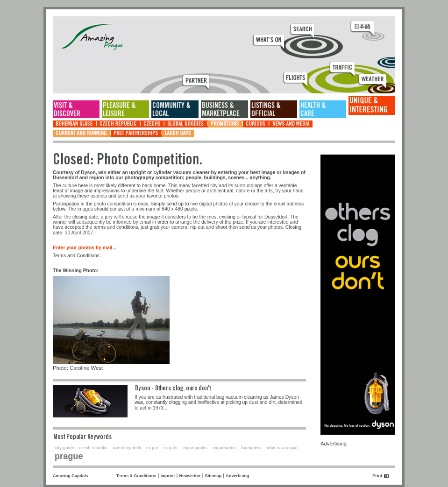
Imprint (168, 476)
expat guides (195, 448)
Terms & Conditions (136, 476)
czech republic (93, 448)
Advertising (237, 476)
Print (377, 476)
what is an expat (282, 448)
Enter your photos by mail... (85, 248)
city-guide (64, 448)
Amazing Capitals (71, 476)
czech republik (127, 448)
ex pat (152, 448)
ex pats (171, 448)
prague (69, 456)
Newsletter (190, 476)
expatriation (224, 448)
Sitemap (213, 476)
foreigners (251, 448)
